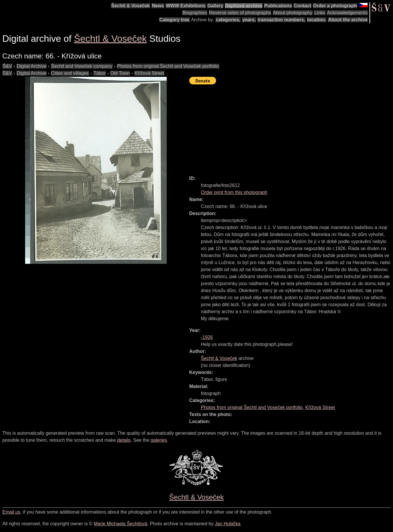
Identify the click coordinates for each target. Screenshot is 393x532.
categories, (228, 20)
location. (317, 20)
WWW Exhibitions (186, 6)
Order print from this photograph (234, 192)
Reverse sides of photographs (240, 13)
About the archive (348, 20)
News (158, 6)
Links (320, 13)
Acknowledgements (347, 13)
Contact (302, 6)
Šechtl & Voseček (131, 6)
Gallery (215, 6)
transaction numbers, (281, 20)
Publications (278, 6)
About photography (293, 13)
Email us (11, 512)
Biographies (195, 13)
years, (249, 20)
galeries (159, 440)
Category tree (174, 20)
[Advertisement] (291, 127)
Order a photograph (335, 6)
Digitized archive (244, 6)
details (124, 440)
